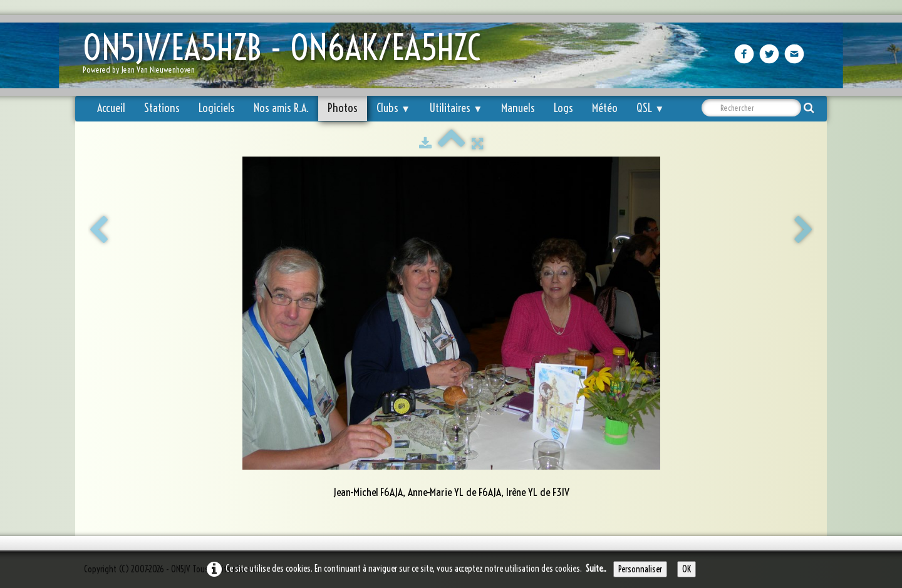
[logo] (286, 57)
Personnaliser (640, 569)
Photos (343, 108)
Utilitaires (456, 108)
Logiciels (217, 108)
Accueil (111, 108)
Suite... (596, 569)
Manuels (518, 108)
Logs (563, 108)
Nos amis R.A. (281, 108)
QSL (650, 108)
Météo (605, 108)
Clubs (393, 108)
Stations (162, 108)
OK (687, 569)
